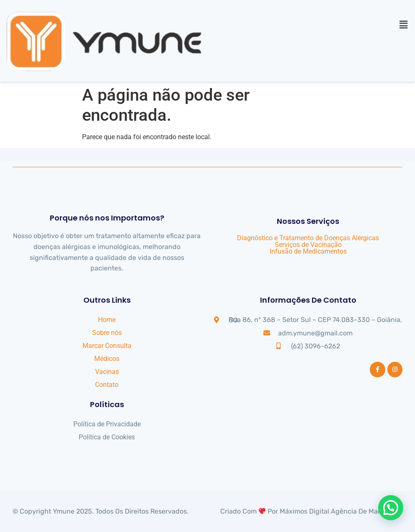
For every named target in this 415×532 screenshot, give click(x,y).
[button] (404, 25)
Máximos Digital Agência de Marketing (340, 512)
